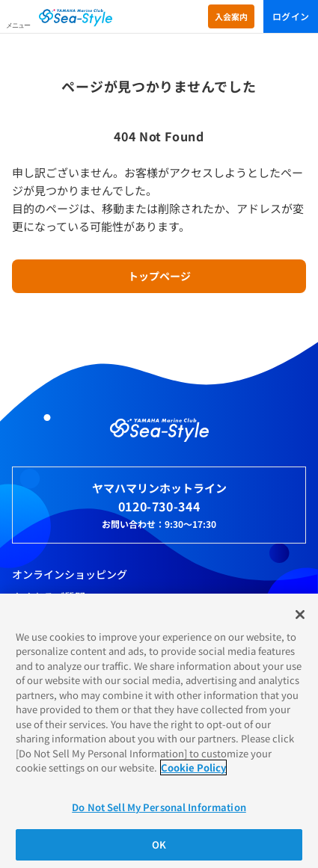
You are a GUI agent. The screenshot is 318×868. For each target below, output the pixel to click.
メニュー (18, 25)
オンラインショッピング (70, 574)
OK (159, 844)
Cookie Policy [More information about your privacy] (193, 767)
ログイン (291, 16)
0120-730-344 (159, 506)
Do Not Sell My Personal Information (159, 807)
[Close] (300, 615)
